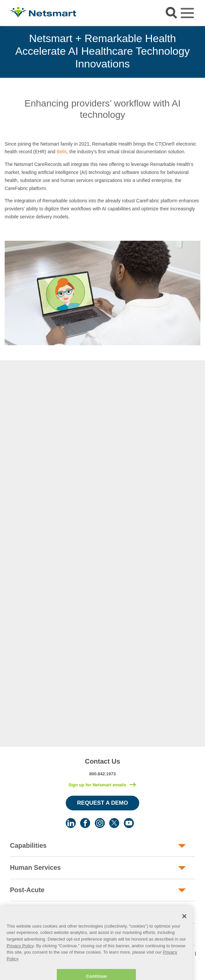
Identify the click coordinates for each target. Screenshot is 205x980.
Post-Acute (27, 890)
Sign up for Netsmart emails (97, 785)
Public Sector (31, 912)
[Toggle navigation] (187, 13)
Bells (62, 152)
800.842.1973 (102, 774)
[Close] (184, 925)
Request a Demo (103, 803)
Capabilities (28, 845)
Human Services (35, 867)
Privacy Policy (20, 954)
